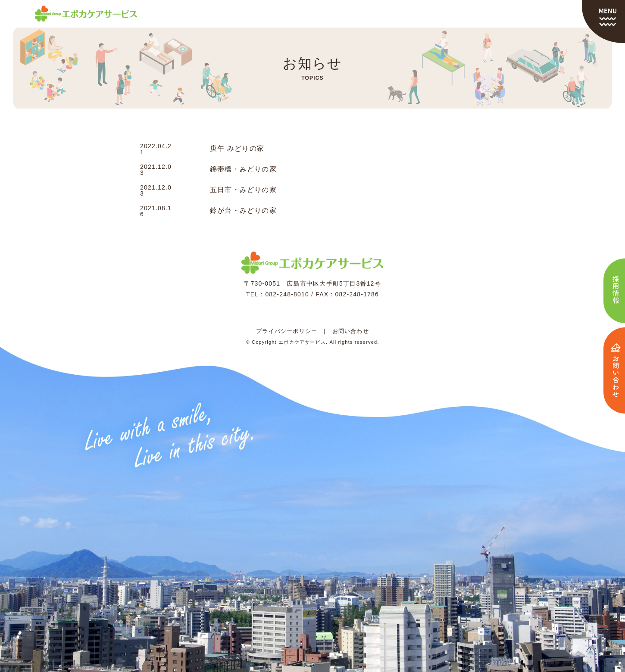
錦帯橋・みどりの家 (243, 169)
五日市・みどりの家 (243, 190)
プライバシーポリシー (287, 331)
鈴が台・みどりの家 (243, 211)
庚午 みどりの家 (237, 149)
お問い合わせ (351, 331)
